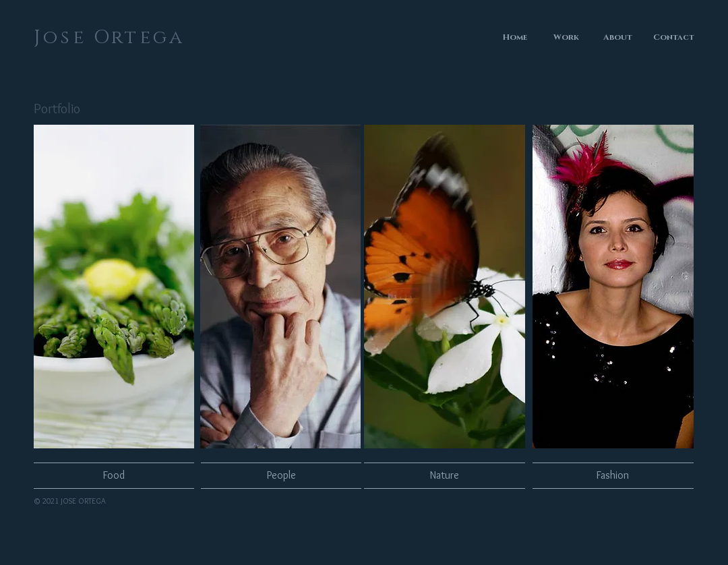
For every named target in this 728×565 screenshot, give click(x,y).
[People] (281, 475)
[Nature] (444, 475)
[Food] (114, 476)
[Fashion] (613, 475)
